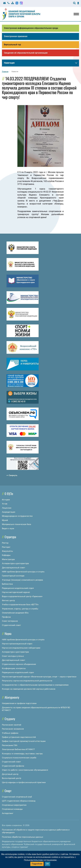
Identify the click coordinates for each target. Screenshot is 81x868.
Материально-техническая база (16, 524)
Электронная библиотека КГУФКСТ (18, 749)
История (6, 500)
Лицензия (7, 508)
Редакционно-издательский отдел (18, 588)
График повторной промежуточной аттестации (24, 741)
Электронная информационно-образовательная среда (31, 28)
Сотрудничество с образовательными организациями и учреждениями (35, 685)
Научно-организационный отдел (17, 644)
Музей (5, 520)
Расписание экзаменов (13, 729)
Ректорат (6, 547)
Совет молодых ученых (13, 656)
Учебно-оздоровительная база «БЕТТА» (20, 605)
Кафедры (6, 555)
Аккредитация (9, 512)
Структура (10, 537)
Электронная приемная (16, 36)
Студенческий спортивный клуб (17, 797)
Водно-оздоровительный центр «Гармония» (22, 596)
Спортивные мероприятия (14, 805)
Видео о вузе (8, 528)
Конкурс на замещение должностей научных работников (29, 689)
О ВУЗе (9, 494)
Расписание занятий (12, 725)
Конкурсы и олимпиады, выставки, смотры (22, 754)
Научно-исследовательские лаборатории (21, 648)
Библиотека (7, 584)
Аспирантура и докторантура (15, 563)
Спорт (8, 791)
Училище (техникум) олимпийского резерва (22, 580)
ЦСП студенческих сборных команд (19, 801)
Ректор (5, 543)
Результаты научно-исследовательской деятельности (27, 681)
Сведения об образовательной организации (26, 53)
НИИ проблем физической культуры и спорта (23, 572)
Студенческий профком (13, 766)
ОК (47, 864)
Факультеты (7, 551)
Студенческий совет (11, 625)
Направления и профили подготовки (19, 703)
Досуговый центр (10, 774)
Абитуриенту (12, 697)
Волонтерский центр (12, 778)
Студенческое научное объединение (19, 664)
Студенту (10, 719)
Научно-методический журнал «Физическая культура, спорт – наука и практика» (39, 677)
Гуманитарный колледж (13, 576)
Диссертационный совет (14, 568)
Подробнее (37, 864)
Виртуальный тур (12, 45)
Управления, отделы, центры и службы (20, 609)
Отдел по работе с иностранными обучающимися (25, 770)
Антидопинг (8, 813)
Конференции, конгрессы (14, 668)
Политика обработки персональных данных (23, 837)
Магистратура (8, 559)
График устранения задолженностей (19, 737)
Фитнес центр (8, 600)
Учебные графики (10, 733)
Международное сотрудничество (17, 516)
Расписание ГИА (10, 745)
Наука (8, 633)
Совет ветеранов (10, 621)
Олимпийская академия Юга (15, 613)
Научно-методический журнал (16, 592)
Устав (5, 504)
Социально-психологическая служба (19, 758)
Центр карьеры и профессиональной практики (24, 782)
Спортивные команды (12, 809)
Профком (6, 617)
